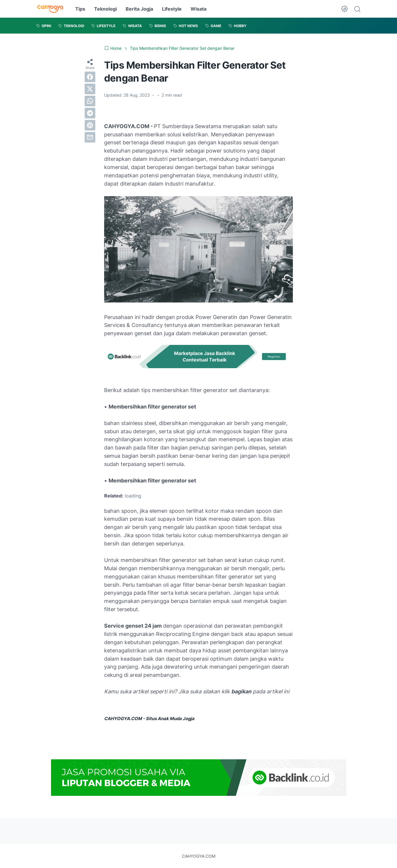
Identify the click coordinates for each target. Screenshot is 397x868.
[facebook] (90, 77)
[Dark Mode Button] (344, 9)
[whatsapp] (90, 101)
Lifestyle (172, 9)
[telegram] (90, 113)
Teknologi (105, 9)
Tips (80, 9)
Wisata (198, 9)
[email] (90, 137)
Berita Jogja (139, 9)
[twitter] (90, 89)
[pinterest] (90, 125)
